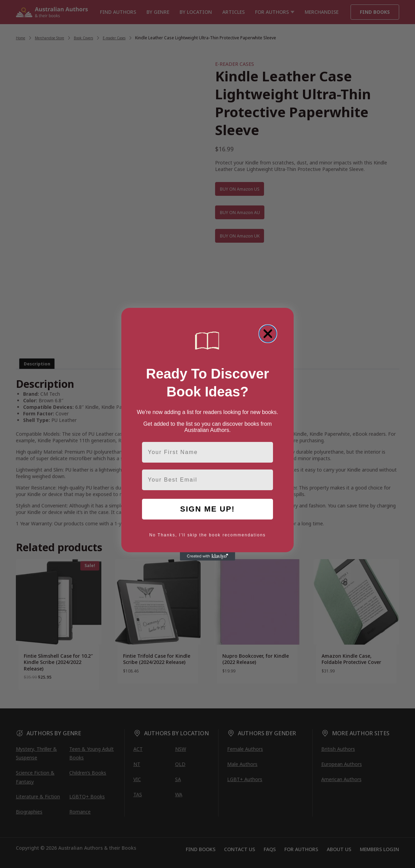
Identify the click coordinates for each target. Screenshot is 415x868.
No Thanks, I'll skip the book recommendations (207, 535)
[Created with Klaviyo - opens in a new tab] (207, 556)
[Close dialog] (268, 334)
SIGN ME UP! (208, 509)
